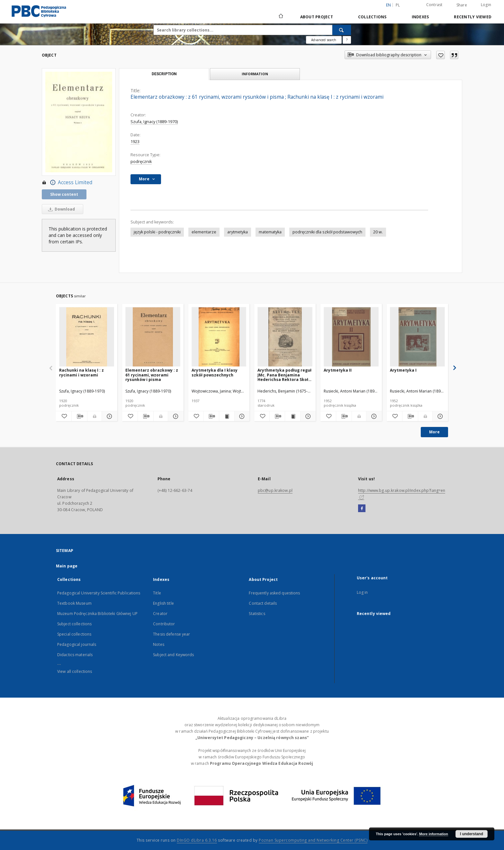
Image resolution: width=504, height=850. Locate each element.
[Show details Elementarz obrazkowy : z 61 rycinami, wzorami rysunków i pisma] (175, 416)
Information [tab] (255, 74)
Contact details (263, 603)
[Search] (342, 30)
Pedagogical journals (77, 644)
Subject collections (74, 624)
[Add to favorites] (441, 55)
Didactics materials (75, 655)
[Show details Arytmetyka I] (439, 416)
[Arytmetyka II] (351, 337)
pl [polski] (398, 5)
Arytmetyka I (403, 370)
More (434, 432)
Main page (67, 566)
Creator (160, 614)
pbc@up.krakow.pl (275, 490)
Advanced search (324, 40)
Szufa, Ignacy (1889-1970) (154, 122)
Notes (159, 644)
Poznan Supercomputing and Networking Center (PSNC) (313, 840)
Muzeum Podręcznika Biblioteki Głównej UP (97, 614)
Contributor (164, 624)
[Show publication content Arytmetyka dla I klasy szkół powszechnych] (227, 416)
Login (486, 5)
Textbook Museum (74, 603)
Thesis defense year (171, 634)
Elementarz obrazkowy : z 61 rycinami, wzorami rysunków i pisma (152, 375)
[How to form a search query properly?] (347, 40)
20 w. (378, 232)
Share (462, 5)
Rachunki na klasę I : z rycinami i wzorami (81, 372)
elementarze (204, 232)
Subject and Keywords (173, 655)
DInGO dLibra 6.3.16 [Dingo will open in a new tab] (197, 840)
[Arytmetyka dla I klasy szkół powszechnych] (219, 337)
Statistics (257, 614)
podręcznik (141, 162)
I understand (472, 834)
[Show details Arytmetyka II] (373, 416)
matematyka (270, 232)
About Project (317, 17)
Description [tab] (164, 74)
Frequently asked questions (274, 593)
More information (434, 834)
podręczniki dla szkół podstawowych (327, 232)
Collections (372, 17)
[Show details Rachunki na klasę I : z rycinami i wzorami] (109, 416)
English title (163, 603)
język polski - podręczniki (157, 232)
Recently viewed (473, 17)
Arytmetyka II (338, 370)
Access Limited (67, 183)
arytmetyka (238, 232)
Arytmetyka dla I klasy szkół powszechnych (215, 372)
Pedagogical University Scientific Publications (99, 593)
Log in (362, 592)
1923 (135, 142)
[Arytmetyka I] (417, 337)
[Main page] (280, 17)
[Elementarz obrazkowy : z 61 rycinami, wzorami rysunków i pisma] (153, 337)
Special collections (74, 634)
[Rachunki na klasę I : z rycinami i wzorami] (87, 337)
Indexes (420, 17)
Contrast (434, 5)
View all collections (75, 671)
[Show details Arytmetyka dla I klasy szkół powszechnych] (241, 416)
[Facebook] (362, 509)
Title (157, 593)
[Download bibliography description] (79, 416)
